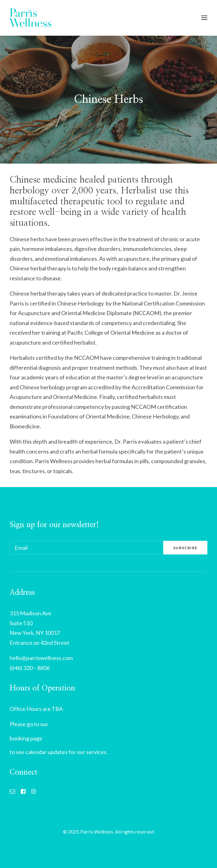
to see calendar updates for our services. (59, 752)
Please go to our (29, 724)
